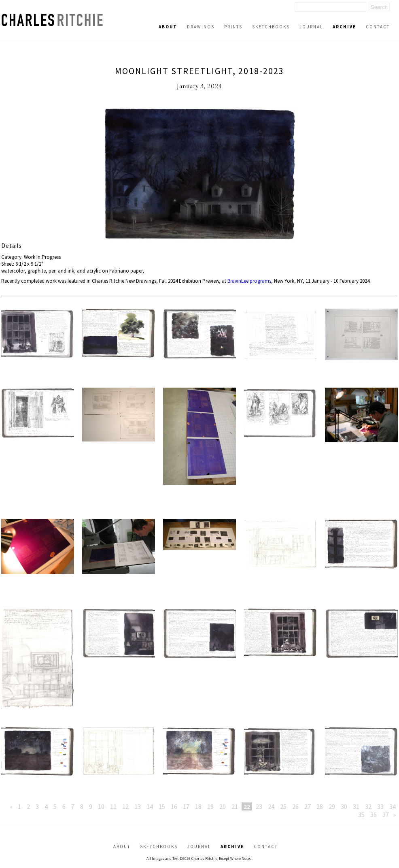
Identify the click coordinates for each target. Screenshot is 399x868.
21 (235, 806)
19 (210, 806)
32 (368, 806)
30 (344, 806)
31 (356, 806)
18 (198, 806)
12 (125, 806)
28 (320, 806)
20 (223, 806)
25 (283, 806)
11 (113, 806)
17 (186, 806)
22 (247, 806)
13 (138, 806)
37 (386, 815)
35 (361, 815)
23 (259, 806)
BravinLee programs (249, 281)
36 (374, 815)
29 (332, 806)
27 (308, 806)
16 (174, 806)
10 (101, 806)
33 (380, 806)
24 (271, 806)
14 (150, 806)
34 (393, 806)
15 (162, 806)
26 (295, 806)
